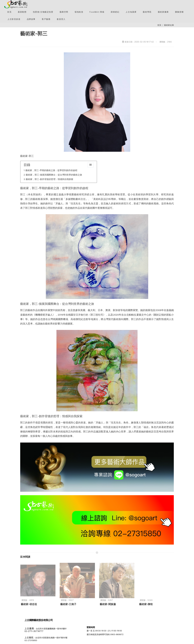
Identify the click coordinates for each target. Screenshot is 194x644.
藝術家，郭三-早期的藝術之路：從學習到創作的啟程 (51, 170)
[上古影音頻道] (14, 19)
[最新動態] (22, 12)
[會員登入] (61, 19)
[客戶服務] (46, 19)
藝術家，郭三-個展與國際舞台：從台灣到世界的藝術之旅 (54, 175)
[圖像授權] (179, 12)
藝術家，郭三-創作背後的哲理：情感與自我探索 (49, 179)
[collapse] (91, 165)
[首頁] (9, 12)
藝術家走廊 (169, 25)
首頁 (159, 25)
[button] (43, 12)
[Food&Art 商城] (97, 12)
